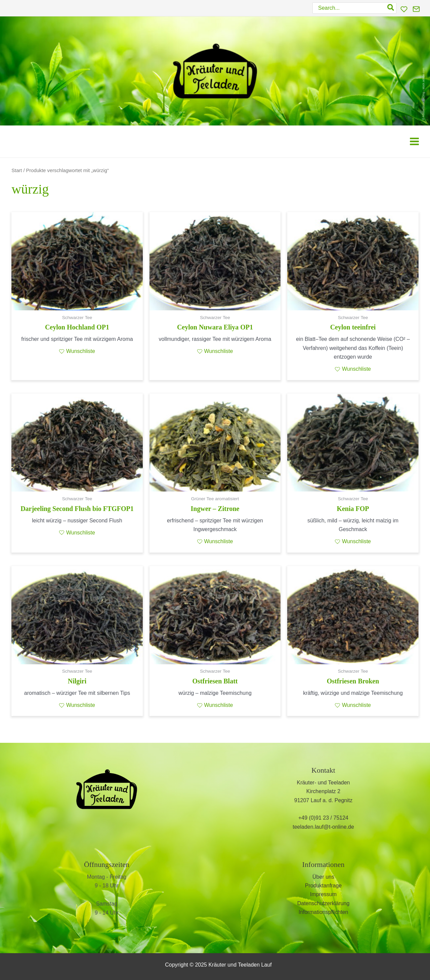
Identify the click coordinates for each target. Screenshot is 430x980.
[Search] (391, 8)
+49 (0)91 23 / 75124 (323, 818)
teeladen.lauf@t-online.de (323, 827)
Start (17, 170)
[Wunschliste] (404, 9)
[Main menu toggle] (414, 141)
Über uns (323, 877)
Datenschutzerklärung (324, 903)
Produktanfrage (323, 886)
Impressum (323, 894)
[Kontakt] (416, 9)
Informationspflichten (324, 912)
